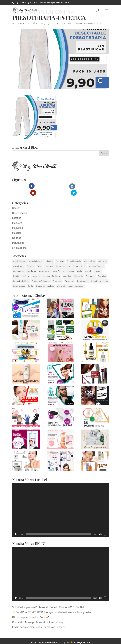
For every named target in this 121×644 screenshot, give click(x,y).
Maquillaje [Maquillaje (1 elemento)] (67, 269)
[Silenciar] (100, 527)
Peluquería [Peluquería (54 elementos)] (90, 269)
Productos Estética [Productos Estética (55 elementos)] (21, 274)
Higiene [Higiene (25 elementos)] (97, 264)
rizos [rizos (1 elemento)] (106, 274)
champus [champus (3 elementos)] (49, 259)
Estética (17, 211)
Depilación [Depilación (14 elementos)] (32, 264)
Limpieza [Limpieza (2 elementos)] (36, 269)
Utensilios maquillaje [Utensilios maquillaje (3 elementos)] (45, 279)
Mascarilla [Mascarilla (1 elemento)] (79, 269)
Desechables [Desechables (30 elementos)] (45, 264)
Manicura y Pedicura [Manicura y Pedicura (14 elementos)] (51, 269)
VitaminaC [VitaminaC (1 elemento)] (61, 279)
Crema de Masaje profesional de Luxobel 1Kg (38, 615)
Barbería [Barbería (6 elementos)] (30, 259)
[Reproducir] (16, 527)
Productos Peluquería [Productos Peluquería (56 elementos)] (41, 274)
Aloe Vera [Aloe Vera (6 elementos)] (60, 255)
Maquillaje (18, 221)
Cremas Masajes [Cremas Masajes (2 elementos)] (63, 259)
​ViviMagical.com (82, 636)
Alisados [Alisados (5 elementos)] (49, 255)
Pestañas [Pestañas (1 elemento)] (102, 269)
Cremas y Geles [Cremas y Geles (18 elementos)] (79, 259)
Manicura (17, 216)
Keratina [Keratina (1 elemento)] (17, 269)
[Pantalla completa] (105, 527)
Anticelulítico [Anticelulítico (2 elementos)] (90, 255)
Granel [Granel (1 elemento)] (88, 264)
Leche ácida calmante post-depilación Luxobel (38, 620)
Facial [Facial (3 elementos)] (80, 264)
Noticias (17, 231)
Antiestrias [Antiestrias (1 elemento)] (103, 255)
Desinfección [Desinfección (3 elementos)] (59, 264)
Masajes (17, 226)
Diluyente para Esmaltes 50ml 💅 (31, 610)
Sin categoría (19, 241)
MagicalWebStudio (69, 641)
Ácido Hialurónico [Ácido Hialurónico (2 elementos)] (76, 279)
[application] (61, 503)
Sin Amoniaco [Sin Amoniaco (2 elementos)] (19, 279)
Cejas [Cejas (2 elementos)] (39, 259)
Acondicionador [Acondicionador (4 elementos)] (36, 255)
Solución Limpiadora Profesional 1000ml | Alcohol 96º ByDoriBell (48, 600)
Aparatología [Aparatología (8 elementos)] (19, 259)
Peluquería (18, 236)
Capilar (16, 201)
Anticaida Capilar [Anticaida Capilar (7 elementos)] (74, 255)
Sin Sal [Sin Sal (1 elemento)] (30, 279)
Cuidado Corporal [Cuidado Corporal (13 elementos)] (97, 259)
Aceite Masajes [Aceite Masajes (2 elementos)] (20, 255)
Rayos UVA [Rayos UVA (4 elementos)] (70, 274)
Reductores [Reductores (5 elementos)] (96, 274)
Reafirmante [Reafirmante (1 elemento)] (82, 274)
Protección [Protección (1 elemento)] (58, 274)
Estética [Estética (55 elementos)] (71, 264)
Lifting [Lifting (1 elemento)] (26, 269)
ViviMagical (23, 24)
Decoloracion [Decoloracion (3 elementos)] (19, 264)
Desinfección (19, 206)
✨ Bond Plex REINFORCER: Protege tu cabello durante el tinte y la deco (53, 605)
